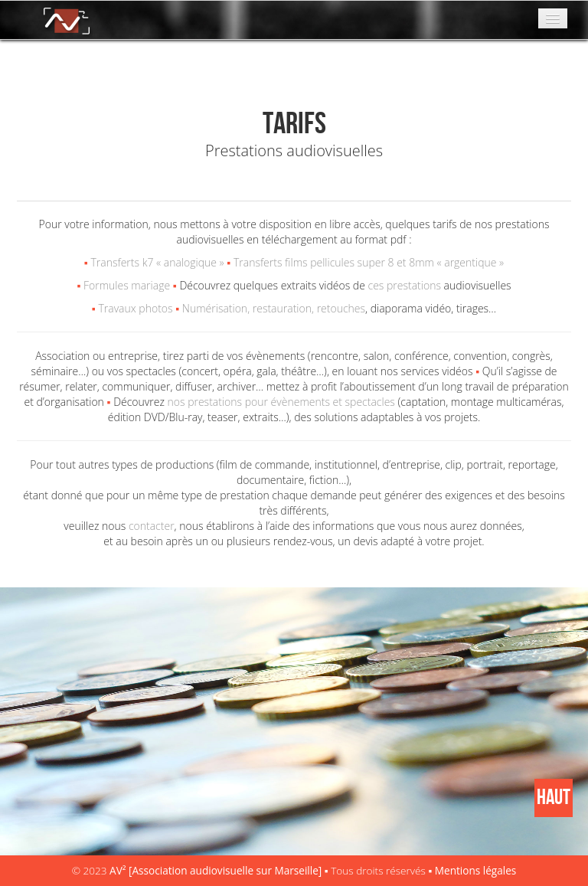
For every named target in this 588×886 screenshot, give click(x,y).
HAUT (554, 798)
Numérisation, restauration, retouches (274, 308)
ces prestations (406, 285)
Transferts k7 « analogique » (157, 262)
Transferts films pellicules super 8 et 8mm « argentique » (369, 262)
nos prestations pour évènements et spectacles (281, 402)
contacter (152, 526)
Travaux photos (135, 308)
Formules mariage (127, 285)
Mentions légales (476, 870)
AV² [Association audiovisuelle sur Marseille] (217, 870)
